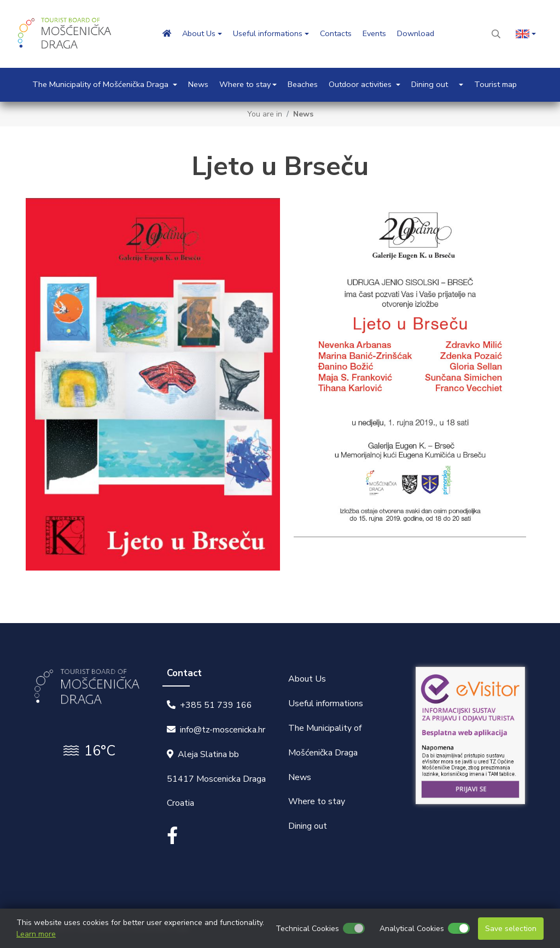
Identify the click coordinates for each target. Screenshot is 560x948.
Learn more (36, 934)
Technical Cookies (307, 929)
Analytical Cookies (412, 929)
